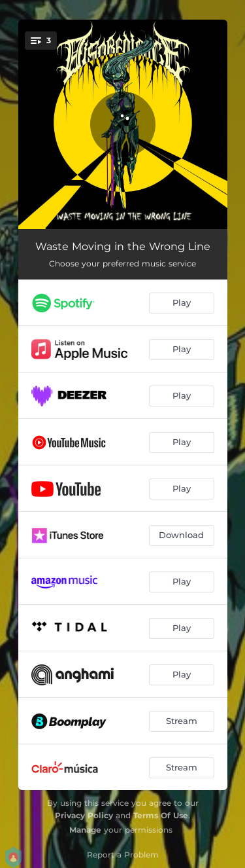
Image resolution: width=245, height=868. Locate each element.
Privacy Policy (84, 815)
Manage (85, 830)
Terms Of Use (161, 815)
